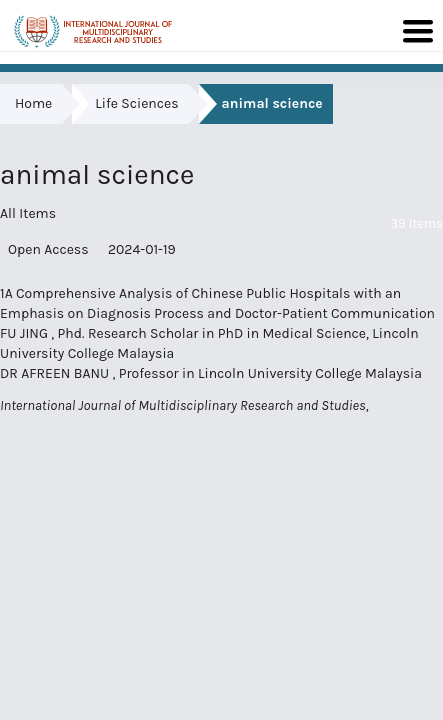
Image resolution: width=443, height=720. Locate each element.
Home (33, 103)
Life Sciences (136, 103)
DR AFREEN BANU (56, 373)
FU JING (25, 333)
